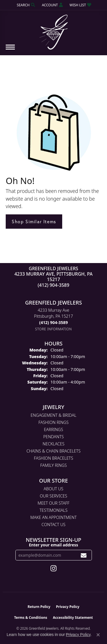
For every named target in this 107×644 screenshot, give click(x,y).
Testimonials (53, 510)
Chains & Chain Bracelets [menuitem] (54, 451)
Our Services (54, 496)
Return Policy (39, 607)
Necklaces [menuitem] (53, 444)
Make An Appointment (53, 517)
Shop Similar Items (34, 221)
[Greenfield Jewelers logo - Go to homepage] (54, 30)
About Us (53, 489)
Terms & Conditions (31, 618)
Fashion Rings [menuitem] (54, 422)
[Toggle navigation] (10, 50)
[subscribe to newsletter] (84, 555)
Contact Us (54, 525)
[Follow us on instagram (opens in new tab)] (53, 568)
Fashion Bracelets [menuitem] (54, 458)
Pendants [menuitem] (54, 437)
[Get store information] (53, 329)
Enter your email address (53, 545)
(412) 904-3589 (53, 285)
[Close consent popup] (98, 635)
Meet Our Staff (53, 503)
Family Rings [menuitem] (53, 465)
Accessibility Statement (73, 618)
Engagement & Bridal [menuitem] (53, 415)
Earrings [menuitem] (53, 429)
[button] (25, 5)
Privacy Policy (68, 607)
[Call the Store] (53, 322)
